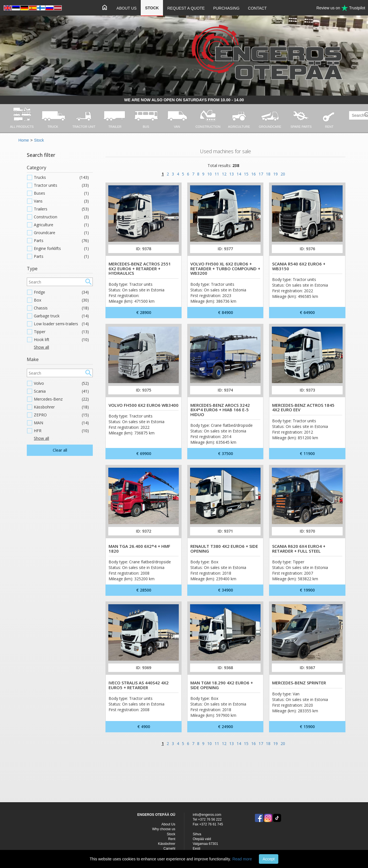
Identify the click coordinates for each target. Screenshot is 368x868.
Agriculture (61, 225)
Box (61, 300)
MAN (61, 423)
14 (239, 174)
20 (283, 174)
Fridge (61, 292)
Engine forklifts (61, 249)
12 (224, 174)
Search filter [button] (41, 155)
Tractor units (61, 185)
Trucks (61, 177)
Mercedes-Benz (61, 399)
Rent (172, 839)
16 (254, 174)
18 (268, 174)
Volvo (61, 383)
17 (261, 174)
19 (276, 174)
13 (232, 174)
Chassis (61, 308)
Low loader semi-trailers (61, 324)
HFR (61, 431)
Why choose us (164, 829)
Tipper (61, 332)
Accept (269, 859)
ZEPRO (61, 415)
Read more (242, 859)
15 (246, 174)
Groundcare (61, 233)
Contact (257, 8)
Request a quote (186, 8)
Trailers (61, 209)
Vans (61, 201)
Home (24, 140)
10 (210, 174)
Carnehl (169, 849)
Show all (41, 347)
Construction (61, 217)
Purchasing (226, 8)
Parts (61, 241)
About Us (126, 8)
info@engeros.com (207, 815)
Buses (61, 193)
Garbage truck (61, 316)
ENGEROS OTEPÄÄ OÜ (156, 815)
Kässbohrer (61, 407)
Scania (61, 391)
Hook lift (61, 340)
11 (217, 174)
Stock (152, 8)
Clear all (60, 450)
